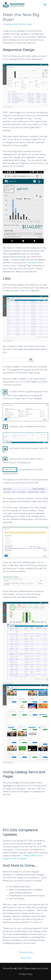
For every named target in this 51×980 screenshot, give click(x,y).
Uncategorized (10, 24)
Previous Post (26, 952)
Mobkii (45, 969)
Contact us (33, 263)
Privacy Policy (26, 974)
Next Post (26, 958)
